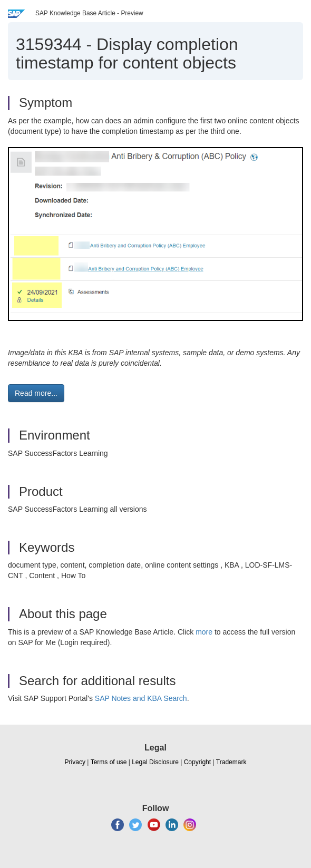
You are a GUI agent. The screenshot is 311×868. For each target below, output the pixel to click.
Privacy (75, 762)
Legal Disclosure (155, 762)
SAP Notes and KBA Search (141, 698)
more (204, 632)
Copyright (197, 762)
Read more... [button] (36, 393)
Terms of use (109, 762)
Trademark (231, 762)
